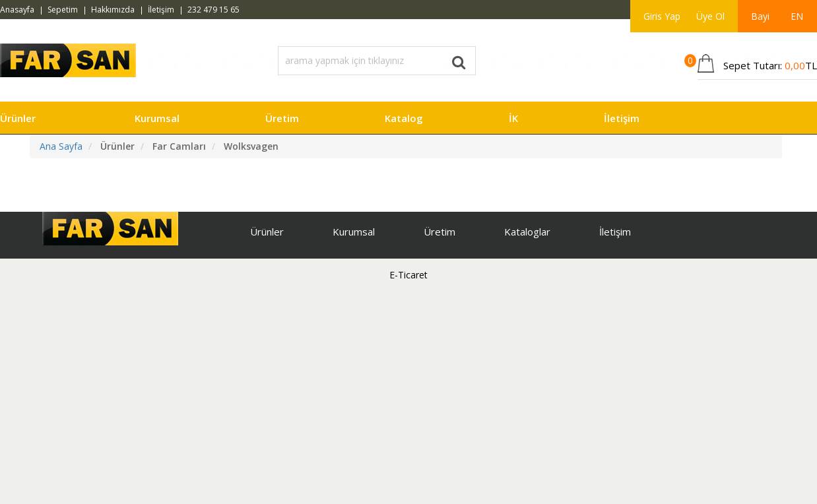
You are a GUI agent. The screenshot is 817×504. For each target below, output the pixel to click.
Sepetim (63, 10)
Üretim (282, 118)
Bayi (760, 16)
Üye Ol (710, 16)
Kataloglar (527, 232)
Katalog (404, 118)
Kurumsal (157, 118)
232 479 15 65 (213, 10)
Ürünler (18, 118)
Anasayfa (17, 10)
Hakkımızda (113, 10)
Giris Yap (662, 16)
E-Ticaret (408, 275)
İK (513, 118)
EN (797, 16)
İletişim (161, 10)
